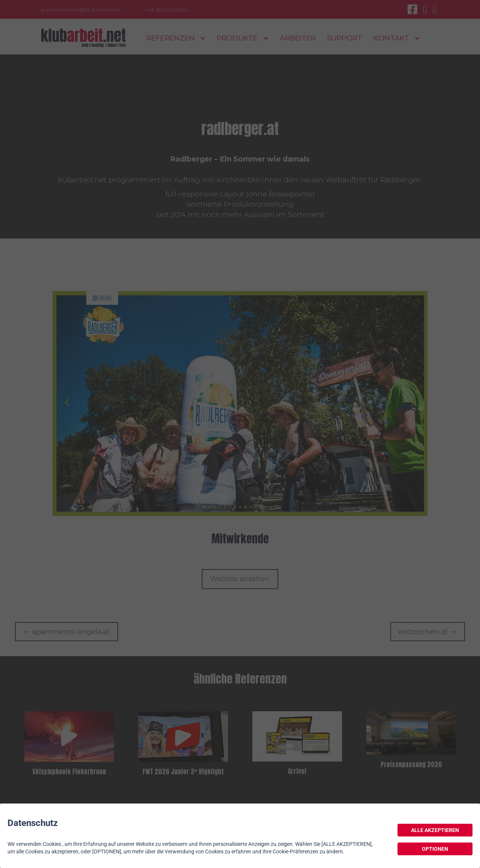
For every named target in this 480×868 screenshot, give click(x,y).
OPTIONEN (435, 849)
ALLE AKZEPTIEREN (435, 830)
